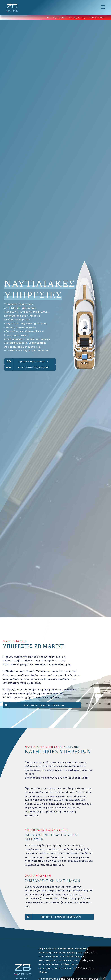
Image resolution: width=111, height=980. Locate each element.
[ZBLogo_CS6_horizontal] (12, 5)
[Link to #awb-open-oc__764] (103, 7)
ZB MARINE (72, 747)
